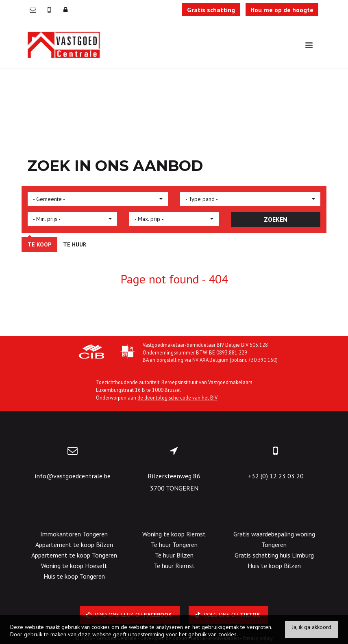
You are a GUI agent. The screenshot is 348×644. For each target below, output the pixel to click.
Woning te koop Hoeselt (74, 566)
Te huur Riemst (174, 566)
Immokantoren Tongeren (74, 534)
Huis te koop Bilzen (274, 566)
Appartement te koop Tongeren (74, 555)
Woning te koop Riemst (174, 534)
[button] (98, 199)
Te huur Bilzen (174, 555)
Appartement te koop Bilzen (74, 545)
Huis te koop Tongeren (74, 576)
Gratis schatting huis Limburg (274, 555)
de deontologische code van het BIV (177, 398)
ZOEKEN (276, 219)
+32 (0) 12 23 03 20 (276, 476)
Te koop (39, 244)
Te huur (75, 244)
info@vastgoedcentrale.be (73, 476)
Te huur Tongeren (174, 545)
